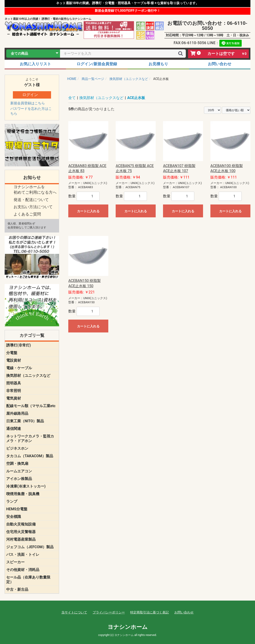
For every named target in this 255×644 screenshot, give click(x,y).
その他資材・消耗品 (23, 570)
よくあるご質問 (27, 214)
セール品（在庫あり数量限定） (28, 580)
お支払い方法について (33, 207)
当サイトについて (74, 612)
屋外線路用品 (17, 413)
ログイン (30, 95)
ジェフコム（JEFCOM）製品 (30, 547)
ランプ (12, 501)
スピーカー (15, 562)
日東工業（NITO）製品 (25, 421)
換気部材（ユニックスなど (28, 376)
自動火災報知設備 (21, 524)
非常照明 (14, 391)
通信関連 (14, 429)
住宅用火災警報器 (21, 532)
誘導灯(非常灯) (19, 345)
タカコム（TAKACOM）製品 (30, 456)
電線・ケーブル (19, 368)
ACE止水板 (136, 98)
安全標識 (14, 517)
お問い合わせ (184, 612)
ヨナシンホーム (128, 627)
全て (72, 98)
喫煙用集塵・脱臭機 (23, 494)
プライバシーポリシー (109, 612)
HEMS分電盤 (17, 509)
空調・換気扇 (17, 464)
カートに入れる (88, 211)
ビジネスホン (17, 448)
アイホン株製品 (19, 479)
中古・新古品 (17, 589)
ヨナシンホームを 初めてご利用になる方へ (35, 190)
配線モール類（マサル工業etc (31, 406)
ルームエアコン (19, 471)
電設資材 (14, 360)
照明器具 (14, 383)
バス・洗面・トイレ (23, 555)
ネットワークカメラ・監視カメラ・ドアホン (30, 438)
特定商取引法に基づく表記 (149, 612)
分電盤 (12, 353)
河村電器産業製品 (21, 539)
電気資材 (14, 398)
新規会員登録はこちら (28, 103)
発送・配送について (31, 200)
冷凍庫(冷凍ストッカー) (26, 486)
